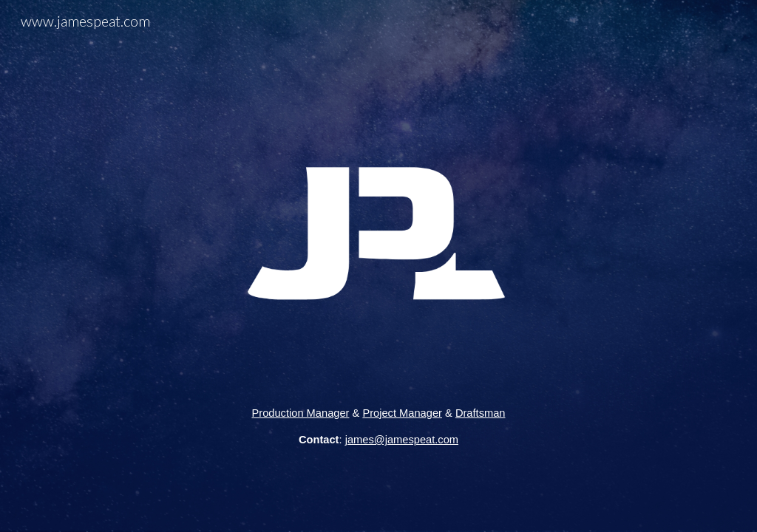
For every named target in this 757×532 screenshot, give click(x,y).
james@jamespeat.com (402, 440)
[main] (378, 427)
